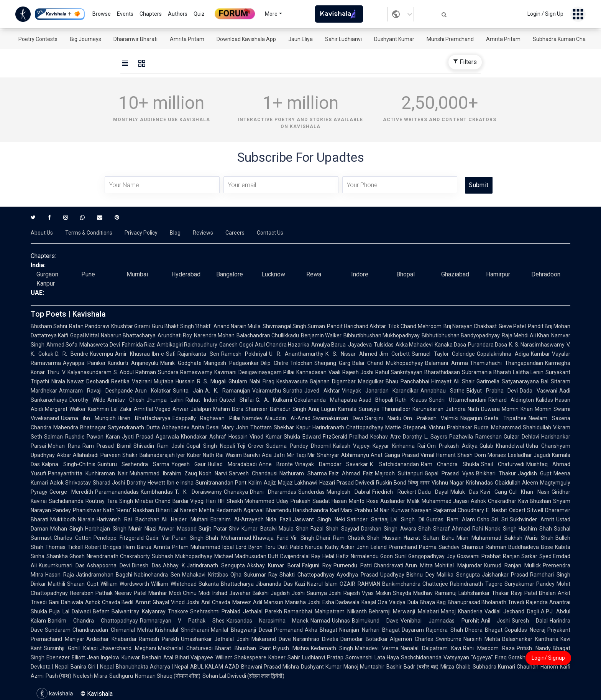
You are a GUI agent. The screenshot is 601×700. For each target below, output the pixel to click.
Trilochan (301, 363)
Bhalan (547, 593)
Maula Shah (294, 529)
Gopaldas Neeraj (525, 630)
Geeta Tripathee (505, 418)
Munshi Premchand (450, 39)
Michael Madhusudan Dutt (246, 556)
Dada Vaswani (539, 391)
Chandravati (388, 565)
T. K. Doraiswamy (198, 492)
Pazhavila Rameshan (475, 437)
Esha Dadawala (341, 602)
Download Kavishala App (246, 39)
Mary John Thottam (247, 427)
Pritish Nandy (534, 648)
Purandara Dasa (488, 345)
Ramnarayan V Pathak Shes (182, 621)
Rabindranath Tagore (476, 584)
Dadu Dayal (433, 492)
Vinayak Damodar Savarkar (331, 464)
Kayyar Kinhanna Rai (399, 446)
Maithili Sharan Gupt (73, 584)
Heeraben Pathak (91, 593)
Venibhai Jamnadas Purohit (440, 621)
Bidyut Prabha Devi (492, 391)
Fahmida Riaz (138, 345)
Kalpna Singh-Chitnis (69, 464)
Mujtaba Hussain (174, 381)
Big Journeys (85, 39)
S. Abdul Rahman (135, 372)
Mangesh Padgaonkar (231, 363)
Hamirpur (498, 274)
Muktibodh (63, 519)
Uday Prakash (293, 501)
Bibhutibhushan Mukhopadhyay (382, 335)
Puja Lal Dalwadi (70, 611)
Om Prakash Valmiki (431, 418)
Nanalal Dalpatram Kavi (431, 648)
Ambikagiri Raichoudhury (187, 345)
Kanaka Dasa (450, 345)
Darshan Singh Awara (389, 529)
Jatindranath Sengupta (216, 565)
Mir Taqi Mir (301, 455)
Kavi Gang (494, 492)
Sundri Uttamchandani (457, 400)
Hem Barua (137, 547)
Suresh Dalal (530, 621)
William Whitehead (174, 584)
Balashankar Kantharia (530, 639)
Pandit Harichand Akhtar (356, 326)
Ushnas (341, 621)
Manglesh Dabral (348, 492)
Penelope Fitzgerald (119, 538)
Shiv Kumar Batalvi (253, 529)
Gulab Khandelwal (502, 446)
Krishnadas (479, 483)
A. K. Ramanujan (228, 391)
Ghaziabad (455, 274)
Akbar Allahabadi (78, 455)
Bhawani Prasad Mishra (270, 667)
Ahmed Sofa (62, 345)
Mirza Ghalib (456, 667)
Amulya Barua (328, 345)
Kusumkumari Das (62, 565)
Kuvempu (102, 354)
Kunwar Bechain (141, 657)
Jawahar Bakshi (249, 593)
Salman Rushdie (64, 437)
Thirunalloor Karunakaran (412, 409)
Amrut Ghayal (152, 602)
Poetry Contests (38, 39)
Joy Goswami (463, 556)
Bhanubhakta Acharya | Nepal (152, 667)
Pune (88, 274)
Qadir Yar (158, 538)
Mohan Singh (67, 529)
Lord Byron (249, 547)
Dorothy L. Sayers (425, 437)
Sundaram (58, 630)
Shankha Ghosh (66, 556)
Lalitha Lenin (528, 372)
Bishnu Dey (420, 575)
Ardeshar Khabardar (112, 639)
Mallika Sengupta (458, 575)
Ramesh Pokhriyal (244, 354)
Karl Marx (342, 510)
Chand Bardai (172, 501)
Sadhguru (121, 676)
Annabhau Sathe (443, 391)
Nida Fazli (278, 519)
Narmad (320, 621)
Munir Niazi (142, 529)
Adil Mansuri (268, 602)
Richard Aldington (511, 400)
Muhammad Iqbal (212, 547)
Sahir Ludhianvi (343, 39)
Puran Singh (188, 538)
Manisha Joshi (303, 602)
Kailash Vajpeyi (352, 446)
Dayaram (413, 630)
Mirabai (144, 501)
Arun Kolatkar (153, 391)
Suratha (293, 391)
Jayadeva (360, 345)
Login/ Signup (548, 658)
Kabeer (277, 657)
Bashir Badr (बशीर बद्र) (412, 667)
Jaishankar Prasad (505, 575)
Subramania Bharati (486, 372)
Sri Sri (500, 519)
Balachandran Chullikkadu (268, 335)
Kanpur (46, 283)
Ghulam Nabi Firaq (251, 381)
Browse (102, 14)
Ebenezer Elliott (66, 657)
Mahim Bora (228, 409)
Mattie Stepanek (406, 427)
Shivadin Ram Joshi (159, 446)
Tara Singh (120, 501)
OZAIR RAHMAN (360, 584)
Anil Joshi (496, 621)
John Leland (372, 547)
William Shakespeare (241, 657)
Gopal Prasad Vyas (449, 473)
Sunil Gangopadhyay (420, 556)
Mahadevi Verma (377, 648)
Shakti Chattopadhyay (307, 575)
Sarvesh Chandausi (253, 473)
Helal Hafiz (335, 556)
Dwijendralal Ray (300, 556)
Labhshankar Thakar (484, 593)
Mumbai (137, 274)
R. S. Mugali (212, 381)
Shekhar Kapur (292, 427)
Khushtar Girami (131, 326)
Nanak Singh (501, 529)
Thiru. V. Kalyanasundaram (79, 372)
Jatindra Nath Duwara (473, 409)
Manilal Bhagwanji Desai (241, 630)
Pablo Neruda (306, 547)
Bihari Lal (167, 510)
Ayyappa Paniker (84, 363)
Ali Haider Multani (185, 519)
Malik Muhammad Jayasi (438, 501)
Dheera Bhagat (484, 630)
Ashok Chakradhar (493, 501)
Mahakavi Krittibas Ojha (212, 575)
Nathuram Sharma (303, 473)
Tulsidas (384, 345)
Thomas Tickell (64, 547)
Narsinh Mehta (482, 639)
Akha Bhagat (321, 630)
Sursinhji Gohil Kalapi (71, 648)
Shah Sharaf (434, 529)
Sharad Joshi (109, 483)
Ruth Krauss (411, 400)
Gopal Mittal (85, 335)
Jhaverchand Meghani (128, 648)
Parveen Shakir (119, 455)
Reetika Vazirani (131, 381)
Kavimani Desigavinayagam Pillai (254, 372)
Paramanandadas (117, 492)
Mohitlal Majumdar (458, 565)
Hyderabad (186, 274)
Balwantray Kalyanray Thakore (150, 611)
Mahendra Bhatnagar (80, 427)
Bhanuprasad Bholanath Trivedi (486, 602)
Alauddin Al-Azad (287, 418)
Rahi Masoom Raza (489, 648)
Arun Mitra (419, 565)
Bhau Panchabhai (407, 381)
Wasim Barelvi (243, 455)
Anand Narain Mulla (237, 326)
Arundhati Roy (175, 335)
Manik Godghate (181, 363)
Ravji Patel (524, 593)
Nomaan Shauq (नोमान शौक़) (168, 676)
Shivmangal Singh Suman (294, 326)
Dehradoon (546, 274)
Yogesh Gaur (189, 464)
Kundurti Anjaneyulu (133, 363)
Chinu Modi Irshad (205, 593)
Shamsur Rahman (484, 547)
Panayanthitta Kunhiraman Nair (88, 473)
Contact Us (270, 233)
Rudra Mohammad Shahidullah (513, 427)
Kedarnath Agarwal (240, 510)
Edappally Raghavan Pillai (207, 418)
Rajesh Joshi (358, 372)
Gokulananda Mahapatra (325, 400)
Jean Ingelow (103, 657)
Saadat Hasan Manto (338, 501)
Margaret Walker (65, 409)
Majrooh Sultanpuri (399, 473)
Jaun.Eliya (300, 39)
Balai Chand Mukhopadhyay (388, 363)
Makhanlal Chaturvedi (185, 648)
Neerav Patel (131, 593)
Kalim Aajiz (262, 483)
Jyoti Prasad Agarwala (150, 437)
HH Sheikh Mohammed (246, 501)
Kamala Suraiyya (359, 409)
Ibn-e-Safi (164, 354)
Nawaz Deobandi (88, 381)
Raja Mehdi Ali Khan (525, 335)
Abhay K (174, 565)
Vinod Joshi (185, 602)
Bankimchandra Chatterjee (415, 584)
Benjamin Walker (321, 335)
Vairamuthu (267, 391)
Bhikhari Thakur (496, 473)
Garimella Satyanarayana (508, 381)
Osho (483, 519)
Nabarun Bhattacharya (128, 335)
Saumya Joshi (324, 593)
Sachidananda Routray (77, 501)
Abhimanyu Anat (362, 455)
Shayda (402, 593)
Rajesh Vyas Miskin (367, 593)
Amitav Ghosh (126, 400)
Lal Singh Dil (407, 519)
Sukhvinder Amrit (532, 519)
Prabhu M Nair (372, 510)
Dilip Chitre (274, 363)
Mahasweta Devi (99, 345)
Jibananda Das (274, 584)
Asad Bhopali (376, 400)
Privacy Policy (141, 233)
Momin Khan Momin (527, 409)
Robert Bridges (103, 547)
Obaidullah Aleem (516, 483)
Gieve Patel (512, 326)
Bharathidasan (442, 372)
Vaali (334, 372)
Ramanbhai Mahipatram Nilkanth (325, 611)
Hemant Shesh (454, 455)
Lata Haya (387, 657)
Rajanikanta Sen (198, 354)
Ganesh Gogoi (236, 345)
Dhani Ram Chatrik (341, 538)
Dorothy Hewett (146, 483)
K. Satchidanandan (394, 464)
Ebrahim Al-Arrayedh (237, 519)
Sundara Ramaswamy (185, 372)
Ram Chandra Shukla (450, 464)
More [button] (271, 14)
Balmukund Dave (375, 621)
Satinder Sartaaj (368, 519)
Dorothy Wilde (87, 400)
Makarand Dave (271, 639)
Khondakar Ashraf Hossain (214, 437)
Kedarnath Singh (332, 648)
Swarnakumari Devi (338, 418)
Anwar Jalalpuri (192, 409)
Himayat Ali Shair (453, 381)
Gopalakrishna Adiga (503, 354)
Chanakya (236, 492)
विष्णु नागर (419, 483)
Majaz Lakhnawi (298, 483)
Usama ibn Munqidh (88, 418)
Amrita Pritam (187, 39)
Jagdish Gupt (535, 473)
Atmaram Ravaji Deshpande (96, 391)
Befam (101, 611)
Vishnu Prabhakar (450, 427)
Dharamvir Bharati (135, 39)
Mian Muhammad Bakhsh (489, 538)
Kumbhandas (157, 492)
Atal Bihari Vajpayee (188, 657)
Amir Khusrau (133, 354)
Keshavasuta (292, 381)
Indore (360, 274)
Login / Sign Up (545, 14)
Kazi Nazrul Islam (316, 584)
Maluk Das (464, 492)
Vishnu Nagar (448, 483)
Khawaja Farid (271, 538)
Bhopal (406, 274)
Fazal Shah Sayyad (335, 529)
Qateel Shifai (236, 400)
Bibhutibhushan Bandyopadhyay (461, 335)
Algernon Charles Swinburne (426, 639)
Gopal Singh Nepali (210, 446)
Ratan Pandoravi (89, 326)
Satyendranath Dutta (134, 427)
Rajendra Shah (444, 630)
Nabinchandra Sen (157, 575)
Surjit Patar (213, 529)
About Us (42, 233)
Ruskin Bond (391, 483)
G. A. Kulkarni (274, 400)
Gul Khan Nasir (529, 492)
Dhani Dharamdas (273, 492)
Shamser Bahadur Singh (276, 409)
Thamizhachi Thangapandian (507, 363)
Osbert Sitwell (526, 510)
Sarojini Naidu (383, 418)
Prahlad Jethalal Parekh (252, 611)
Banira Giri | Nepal (92, 667)
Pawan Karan (103, 437)
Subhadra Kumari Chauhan (565, 39)
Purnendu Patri (353, 565)
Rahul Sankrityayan (399, 372)
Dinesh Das (146, 565)
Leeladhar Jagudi (529, 455)
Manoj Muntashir (364, 667)
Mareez (242, 602)
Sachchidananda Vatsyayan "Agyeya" (447, 657)
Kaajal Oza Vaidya (383, 602)
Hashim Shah (535, 529)
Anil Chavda (216, 602)
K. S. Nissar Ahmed (351, 354)
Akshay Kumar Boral (273, 565)
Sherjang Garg (333, 363)
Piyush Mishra (291, 648)
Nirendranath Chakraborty (118, 556)
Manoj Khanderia (462, 611)
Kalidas (544, 400)
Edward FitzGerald (325, 437)
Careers (235, 233)
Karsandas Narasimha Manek (268, 621)
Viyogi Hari (203, 501)
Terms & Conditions (89, 233)
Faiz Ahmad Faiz (351, 473)
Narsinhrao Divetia (316, 639)
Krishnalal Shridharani (182, 630)
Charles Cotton (73, 538)
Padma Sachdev (439, 547)
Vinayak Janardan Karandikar (380, 391)
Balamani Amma (447, 363)
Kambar (540, 354)
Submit (479, 185)
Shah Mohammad (228, 538)
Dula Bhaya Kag (427, 602)
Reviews (203, 233)
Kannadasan (311, 372)
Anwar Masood (177, 529)
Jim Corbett (395, 354)
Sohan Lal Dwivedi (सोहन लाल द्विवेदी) (243, 676)
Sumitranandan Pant (221, 483)
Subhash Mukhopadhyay (182, 556)
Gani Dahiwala (66, 602)
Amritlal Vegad (152, 409)
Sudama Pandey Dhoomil (298, 446)
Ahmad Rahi (467, 529)
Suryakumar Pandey (530, 584)
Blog (175, 233)
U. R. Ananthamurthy (296, 354)
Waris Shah (539, 538)
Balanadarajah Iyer (162, 455)
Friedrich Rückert (394, 492)
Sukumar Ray (261, 575)
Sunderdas (311, 492)
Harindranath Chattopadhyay (348, 427)
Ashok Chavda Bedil (109, 602)
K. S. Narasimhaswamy (537, 345)
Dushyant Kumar (394, 39)
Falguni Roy (317, 565)
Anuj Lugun (322, 409)
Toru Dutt (276, 547)
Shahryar (328, 455)
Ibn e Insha (180, 483)
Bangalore (230, 274)
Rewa (314, 274)
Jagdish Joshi (288, 593)
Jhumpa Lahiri (165, 400)
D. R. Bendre (72, 354)
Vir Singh (302, 538)
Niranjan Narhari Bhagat (369, 630)
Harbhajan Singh (106, 529)
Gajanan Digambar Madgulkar (347, 381)
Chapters (151, 14)
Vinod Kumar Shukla (275, 437)
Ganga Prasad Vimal (409, 455)
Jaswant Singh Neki (319, 519)
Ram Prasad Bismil (107, 446)
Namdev (252, 418)
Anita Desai (205, 427)
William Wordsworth (125, 584)
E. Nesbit (497, 510)
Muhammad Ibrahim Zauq (163, 473)
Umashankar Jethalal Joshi (215, 639)
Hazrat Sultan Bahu (429, 538)
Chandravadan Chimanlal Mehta (113, 630)
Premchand (403, 547)
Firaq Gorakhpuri (515, 657)
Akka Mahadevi (414, 345)
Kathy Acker (340, 547)
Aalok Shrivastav (70, 483)
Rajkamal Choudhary (459, 510)
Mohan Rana (64, 446)
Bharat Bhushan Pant (243, 648)
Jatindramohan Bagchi (104, 575)
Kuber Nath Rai (205, 455)
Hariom (549, 667)
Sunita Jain (188, 391)
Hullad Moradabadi (232, 464)
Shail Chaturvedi (503, 464)
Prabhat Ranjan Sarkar (509, 556)
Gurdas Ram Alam (451, 519)
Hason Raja (60, 575)
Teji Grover (251, 446)
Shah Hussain (384, 538)
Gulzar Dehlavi (521, 437)
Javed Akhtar (322, 391)
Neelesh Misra (90, 676)
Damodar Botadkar (364, 639)
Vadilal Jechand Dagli (512, 611)
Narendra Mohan (214, 335)
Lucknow (273, 274)
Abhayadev (176, 427)
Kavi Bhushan (535, 501)
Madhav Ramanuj (435, 593)
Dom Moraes (490, 455)
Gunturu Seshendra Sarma (133, 464)
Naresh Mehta (197, 510)
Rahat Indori (201, 400)
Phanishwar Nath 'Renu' (102, 510)
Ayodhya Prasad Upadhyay (370, 575)
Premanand (288, 630)
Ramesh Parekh (159, 639)
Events (125, 14)
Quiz (199, 14)
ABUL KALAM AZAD (215, 667)
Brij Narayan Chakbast (470, 326)
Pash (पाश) (58, 676)
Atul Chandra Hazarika (282, 345)
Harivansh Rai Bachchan (128, 519)
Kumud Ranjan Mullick (512, 565)
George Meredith (71, 492)
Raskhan (144, 510)
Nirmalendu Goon (372, 556)
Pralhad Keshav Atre (375, 437)
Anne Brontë (276, 464)
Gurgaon (47, 274)
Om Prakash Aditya (452, 446)
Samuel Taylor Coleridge (443, 354)
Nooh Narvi (213, 473)
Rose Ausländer (386, 501)
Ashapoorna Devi (108, 565)
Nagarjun (471, 418)
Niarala (86, 519)
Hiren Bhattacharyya (144, 418)
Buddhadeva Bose (531, 547)
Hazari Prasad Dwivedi (347, 483)
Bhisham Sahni (49, 326)
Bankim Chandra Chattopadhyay (93, 621)
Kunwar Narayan (411, 510)
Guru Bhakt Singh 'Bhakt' (181, 326)
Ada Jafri (273, 455)
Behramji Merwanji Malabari (404, 611)
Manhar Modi (165, 593)
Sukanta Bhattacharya (226, 584)
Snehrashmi (205, 611)
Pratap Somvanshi (350, 657)
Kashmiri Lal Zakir (110, 409)
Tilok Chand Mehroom (415, 326)
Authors (178, 14)
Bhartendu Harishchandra (297, 510)
